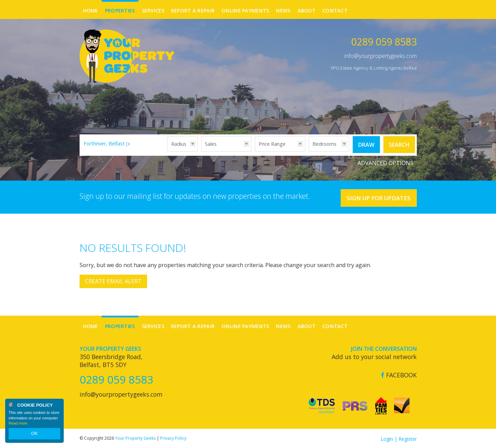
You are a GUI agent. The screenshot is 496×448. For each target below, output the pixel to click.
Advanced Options (385, 162)
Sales (211, 144)
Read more (18, 425)
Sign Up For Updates (376, 196)
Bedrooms (324, 144)
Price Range (272, 144)
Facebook (399, 374)
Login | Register (399, 437)
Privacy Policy (173, 437)
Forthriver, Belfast (108, 144)
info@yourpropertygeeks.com (381, 56)
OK (34, 435)
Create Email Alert (113, 280)
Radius (179, 144)
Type (201, 151)
